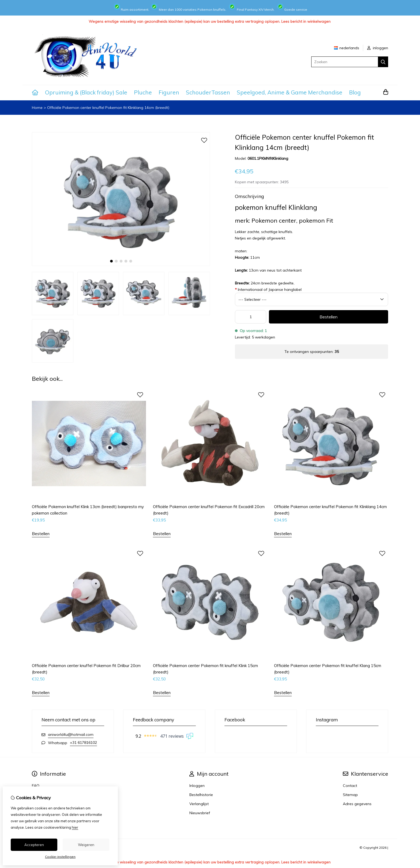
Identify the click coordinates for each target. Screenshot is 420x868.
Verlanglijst (199, 804)
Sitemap (350, 795)
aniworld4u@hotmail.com (71, 734)
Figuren (169, 92)
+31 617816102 (83, 743)
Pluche (143, 92)
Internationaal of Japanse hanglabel (268, 290)
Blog (355, 92)
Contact (350, 786)
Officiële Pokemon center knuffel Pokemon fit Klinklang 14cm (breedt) (108, 108)
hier (75, 827)
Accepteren (34, 845)
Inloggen (197, 786)
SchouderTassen (208, 92)
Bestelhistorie (201, 795)
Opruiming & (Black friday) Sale (86, 92)
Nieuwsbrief (200, 813)
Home (37, 108)
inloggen (378, 48)
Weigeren (86, 845)
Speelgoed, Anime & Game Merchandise (290, 92)
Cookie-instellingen (60, 857)
